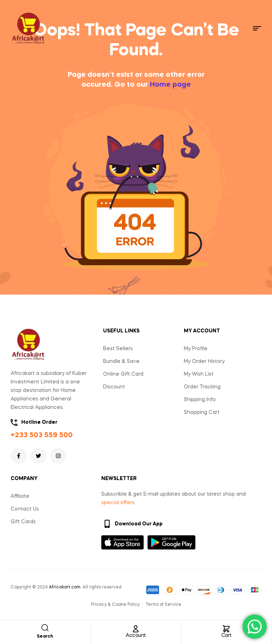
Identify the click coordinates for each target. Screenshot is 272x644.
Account (136, 636)
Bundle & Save (121, 361)
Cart (226, 636)
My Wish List (199, 374)
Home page (170, 85)
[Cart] (226, 629)
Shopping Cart (202, 412)
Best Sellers (118, 349)
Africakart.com (65, 587)
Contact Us (25, 509)
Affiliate (20, 496)
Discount (114, 387)
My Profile (196, 349)
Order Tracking (202, 387)
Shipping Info (200, 400)
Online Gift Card (123, 374)
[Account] (136, 629)
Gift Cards (23, 522)
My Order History (204, 361)
